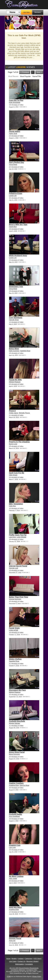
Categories (29, 959)
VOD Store (37, 959)
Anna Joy (12, 941)
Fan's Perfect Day (17, 162)
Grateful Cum (15, 845)
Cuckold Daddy (16, 814)
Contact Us (21, 961)
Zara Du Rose (24, 785)
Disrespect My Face (17, 690)
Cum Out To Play (16, 100)
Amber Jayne (14, 413)
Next (39, 23)
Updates (21, 959)
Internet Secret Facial (18, 566)
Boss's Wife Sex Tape (18, 225)
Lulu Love (12, 847)
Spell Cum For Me (17, 473)
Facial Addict (15, 131)
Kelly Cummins (14, 351)
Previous (9, 23)
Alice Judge (13, 879)
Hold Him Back (15, 907)
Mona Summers (15, 754)
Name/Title (37, 76)
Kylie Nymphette (15, 102)
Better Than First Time (19, 597)
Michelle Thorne (24, 413)
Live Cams (13, 961)
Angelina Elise (14, 785)
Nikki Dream (13, 475)
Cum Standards (16, 318)
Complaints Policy (32, 970)
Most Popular (25, 76)
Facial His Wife (15, 380)
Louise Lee (13, 196)
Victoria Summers (15, 599)
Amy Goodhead (14, 816)
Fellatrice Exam (16, 193)
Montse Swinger (15, 723)
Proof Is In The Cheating (19, 442)
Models (14, 959)
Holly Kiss (12, 506)
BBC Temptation (16, 504)
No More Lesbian (16, 876)
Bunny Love (13, 444)
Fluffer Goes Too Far (18, 535)
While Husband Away (18, 256)
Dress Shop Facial (17, 752)
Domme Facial (15, 938)
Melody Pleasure (15, 382)
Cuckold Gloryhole (17, 721)
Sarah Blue (13, 227)
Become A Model (32, 961)
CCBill (9, 976)
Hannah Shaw (14, 320)
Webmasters (20, 964)
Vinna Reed (13, 165)
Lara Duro (12, 537)
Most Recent (13, 76)
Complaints (29, 964)
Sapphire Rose (25, 351)
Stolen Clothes (15, 659)
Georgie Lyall (14, 568)
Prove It (12, 411)
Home (8, 959)
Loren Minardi (21, 537)
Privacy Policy (37, 976)
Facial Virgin (14, 628)
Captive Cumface (16, 783)
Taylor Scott (13, 134)
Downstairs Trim (16, 287)
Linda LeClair (14, 630)
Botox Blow (14, 349)
